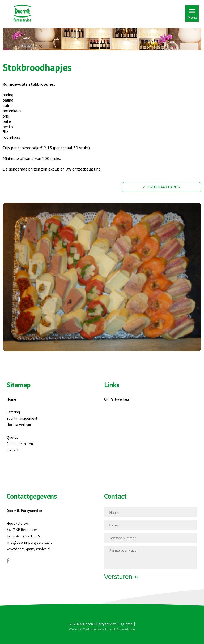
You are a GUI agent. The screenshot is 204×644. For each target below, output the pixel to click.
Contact (12, 450)
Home (11, 399)
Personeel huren (20, 444)
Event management (22, 418)
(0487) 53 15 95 (27, 536)
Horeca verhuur (19, 425)
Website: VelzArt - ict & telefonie (109, 629)
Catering (13, 412)
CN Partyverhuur (117, 399)
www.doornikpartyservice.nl (29, 549)
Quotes (12, 437)
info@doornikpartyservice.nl (29, 542)
